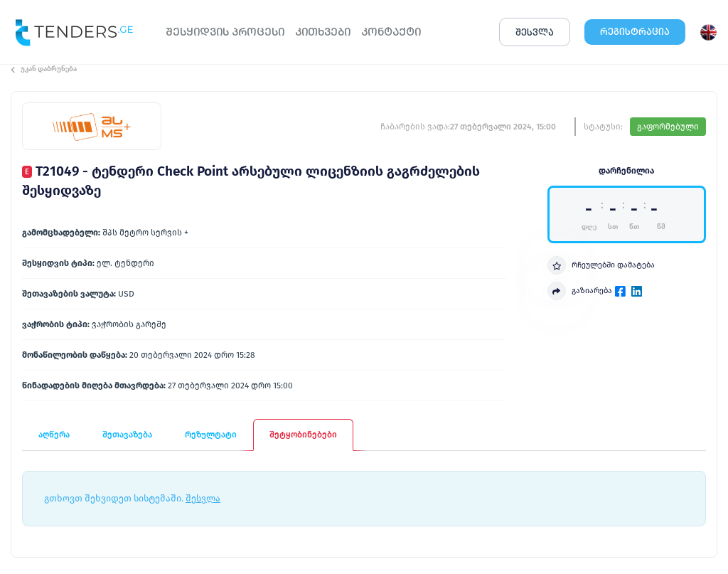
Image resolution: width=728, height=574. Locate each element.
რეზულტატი (211, 435)
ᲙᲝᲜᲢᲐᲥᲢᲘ (391, 32)
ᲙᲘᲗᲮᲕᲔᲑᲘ (323, 32)
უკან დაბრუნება (44, 69)
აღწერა (54, 435)
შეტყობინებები (303, 435)
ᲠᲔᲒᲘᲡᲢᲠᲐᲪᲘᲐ (635, 32)
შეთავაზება (127, 435)
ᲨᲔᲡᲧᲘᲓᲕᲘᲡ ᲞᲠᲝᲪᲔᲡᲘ (225, 32)
